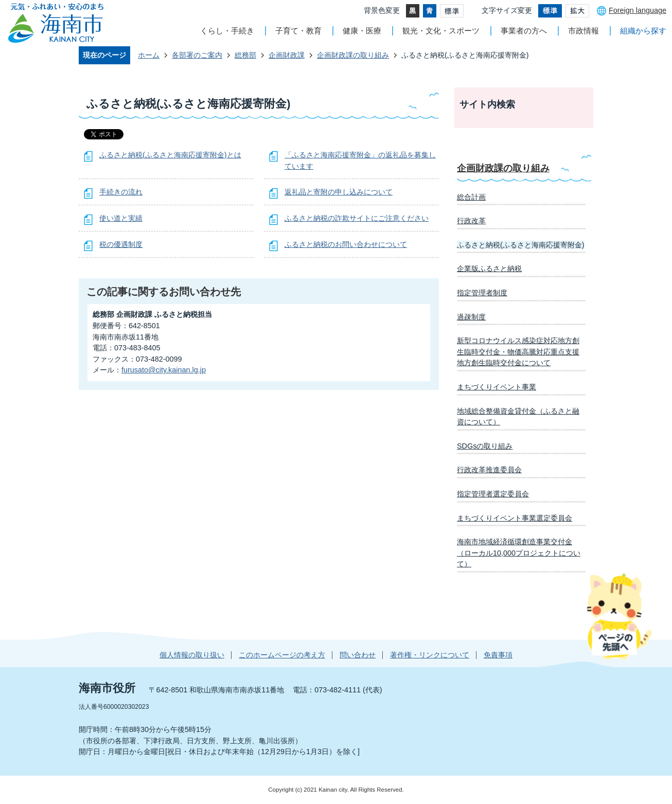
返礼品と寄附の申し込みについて (339, 192)
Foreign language (638, 10)
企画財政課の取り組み (353, 55)
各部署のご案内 (197, 55)
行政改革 (471, 221)
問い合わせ (358, 655)
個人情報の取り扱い (192, 655)
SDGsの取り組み (485, 446)
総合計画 (471, 197)
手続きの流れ (121, 192)
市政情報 (583, 31)
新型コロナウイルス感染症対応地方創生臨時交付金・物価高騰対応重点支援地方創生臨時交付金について (518, 352)
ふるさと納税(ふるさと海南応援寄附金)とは (170, 155)
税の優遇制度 (121, 244)
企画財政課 (287, 55)
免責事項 (498, 655)
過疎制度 (471, 317)
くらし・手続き (227, 31)
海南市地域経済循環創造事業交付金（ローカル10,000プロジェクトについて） (519, 553)
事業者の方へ (524, 31)
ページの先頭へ (619, 616)
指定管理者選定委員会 (493, 494)
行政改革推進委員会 (489, 470)
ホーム (149, 55)
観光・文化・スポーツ (441, 31)
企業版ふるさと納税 (489, 269)
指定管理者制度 (482, 293)
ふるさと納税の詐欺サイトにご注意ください (357, 218)
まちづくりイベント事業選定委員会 (515, 518)
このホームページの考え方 (282, 655)
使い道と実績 (121, 218)
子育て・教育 (298, 31)
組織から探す (643, 31)
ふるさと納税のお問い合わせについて (346, 244)
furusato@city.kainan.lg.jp (164, 370)
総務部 (245, 55)
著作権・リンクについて (430, 655)
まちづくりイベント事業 (497, 387)
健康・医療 (362, 31)
